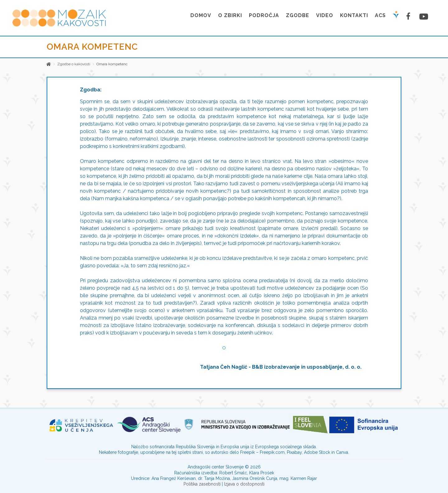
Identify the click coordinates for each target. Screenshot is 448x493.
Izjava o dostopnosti (244, 484)
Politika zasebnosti (202, 484)
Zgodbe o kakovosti (74, 64)
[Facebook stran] (409, 16)
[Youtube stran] (423, 17)
